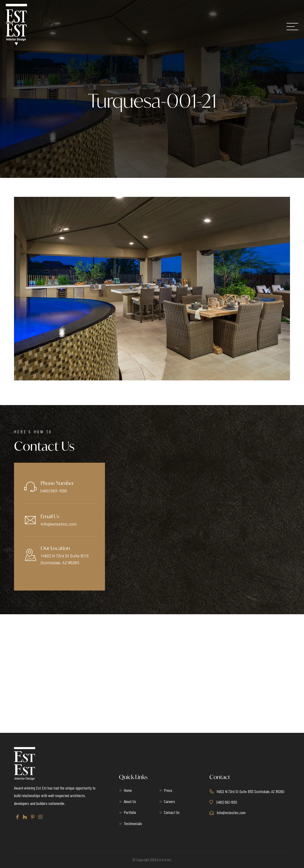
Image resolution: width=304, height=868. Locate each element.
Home (128, 790)
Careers (169, 801)
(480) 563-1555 (54, 491)
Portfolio (130, 812)
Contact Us (172, 812)
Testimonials (133, 823)
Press (168, 790)
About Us (130, 801)
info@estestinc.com (59, 524)
